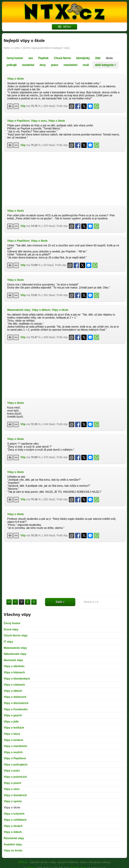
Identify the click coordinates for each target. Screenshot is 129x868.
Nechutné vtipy (13, 660)
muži (86, 65)
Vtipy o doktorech (15, 697)
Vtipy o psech (12, 783)
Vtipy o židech (13, 832)
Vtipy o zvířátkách (15, 820)
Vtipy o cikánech (14, 685)
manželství (70, 65)
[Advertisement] (64, 178)
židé (98, 58)
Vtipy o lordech (13, 740)
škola (109, 58)
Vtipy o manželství (15, 746)
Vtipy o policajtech (16, 765)
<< (9, 602)
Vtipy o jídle (11, 722)
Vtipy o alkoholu (14, 666)
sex (31, 58)
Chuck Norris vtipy (16, 635)
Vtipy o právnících (15, 777)
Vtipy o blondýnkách (17, 679)
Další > (60, 602)
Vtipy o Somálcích (15, 795)
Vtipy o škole (16, 79)
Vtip (23, 106)
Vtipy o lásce (12, 734)
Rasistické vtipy (14, 838)
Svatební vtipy (13, 844)
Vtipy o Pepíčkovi (18, 121)
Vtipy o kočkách (14, 728)
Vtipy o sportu (13, 801)
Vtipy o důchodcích (16, 703)
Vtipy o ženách (13, 826)
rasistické (28, 65)
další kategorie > (105, 65)
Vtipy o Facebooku (16, 709)
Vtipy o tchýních (14, 814)
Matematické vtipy (19, 310)
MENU (64, 27)
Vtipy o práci (12, 771)
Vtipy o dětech (41, 310)
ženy (42, 65)
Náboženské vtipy (15, 654)
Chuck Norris (62, 58)
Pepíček (43, 58)
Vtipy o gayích (13, 715)
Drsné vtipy (11, 629)
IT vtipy (8, 642)
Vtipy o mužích (13, 752)
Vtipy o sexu (39, 121)
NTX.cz (23, 862)
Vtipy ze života (13, 850)
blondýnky (83, 58)
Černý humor (12, 623)
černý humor (15, 58)
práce (55, 65)
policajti (12, 65)
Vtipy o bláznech (14, 672)
